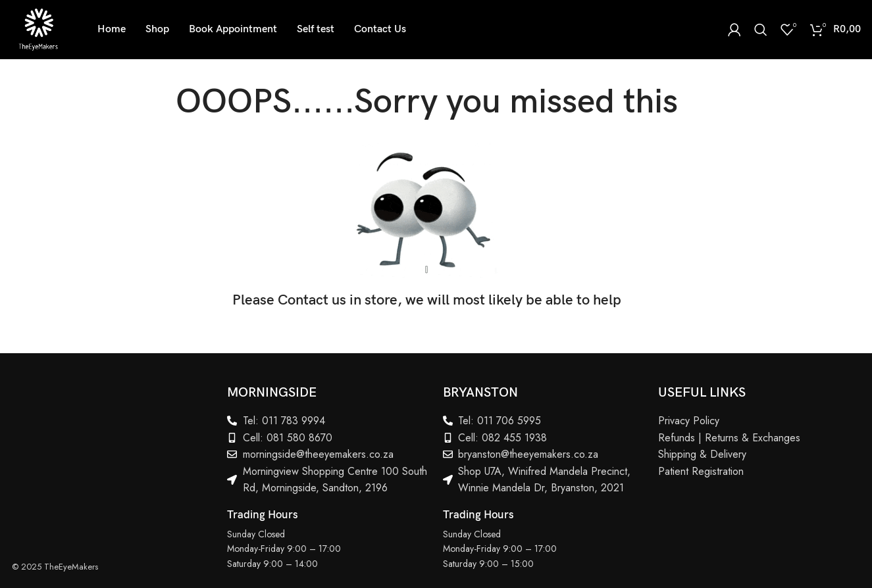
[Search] (761, 30)
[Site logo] (38, 28)
